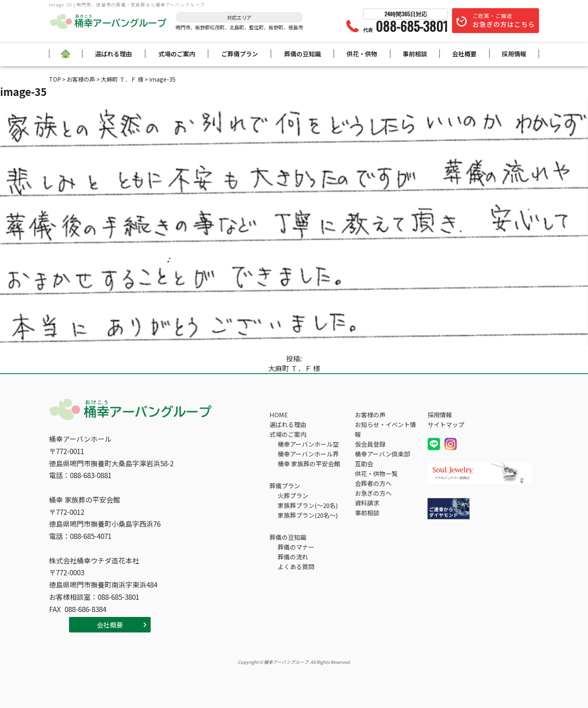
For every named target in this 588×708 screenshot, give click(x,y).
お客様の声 (370, 415)
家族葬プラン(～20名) (308, 505)
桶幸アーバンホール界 (308, 454)
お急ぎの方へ (373, 493)
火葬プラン (293, 495)
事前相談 (415, 54)
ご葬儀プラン (240, 54)
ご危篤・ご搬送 (504, 20)
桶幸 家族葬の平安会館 (309, 464)
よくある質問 (296, 567)
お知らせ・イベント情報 (385, 429)
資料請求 (367, 503)
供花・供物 (362, 54)
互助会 (364, 464)
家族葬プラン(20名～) (308, 515)
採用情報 (514, 54)
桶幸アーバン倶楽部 (382, 454)
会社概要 (464, 54)
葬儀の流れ (293, 557)
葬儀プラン (285, 486)
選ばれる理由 (114, 54)
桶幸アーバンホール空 (308, 444)
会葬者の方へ (373, 483)
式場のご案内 (177, 54)
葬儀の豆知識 (303, 54)
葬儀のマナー (296, 547)
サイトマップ (446, 424)
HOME (279, 415)
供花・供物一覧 (376, 473)
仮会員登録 (370, 444)
